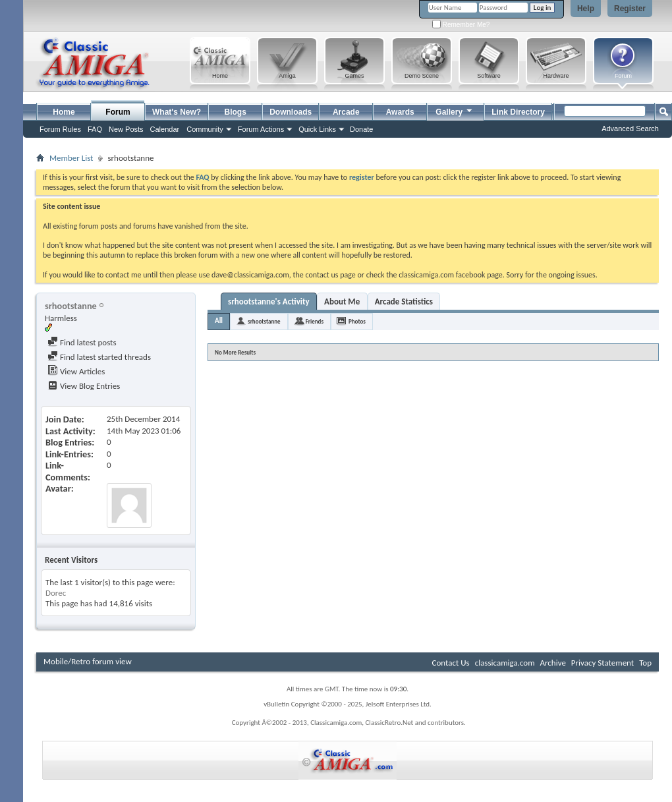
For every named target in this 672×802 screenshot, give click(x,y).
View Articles (76, 371)
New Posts (126, 129)
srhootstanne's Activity (269, 301)
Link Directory (518, 112)
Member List (71, 158)
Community (205, 129)
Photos (357, 321)
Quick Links (317, 129)
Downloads (291, 112)
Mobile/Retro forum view (88, 661)
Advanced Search (630, 129)
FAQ (95, 129)
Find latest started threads (99, 357)
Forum (118, 112)
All (219, 321)
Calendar (165, 129)
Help (586, 9)
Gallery (455, 110)
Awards (400, 112)
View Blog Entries (84, 386)
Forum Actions (261, 129)
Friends (315, 321)
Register (630, 9)
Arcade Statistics (404, 301)
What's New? (177, 112)
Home (64, 112)
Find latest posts (82, 342)
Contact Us (451, 663)
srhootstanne (264, 321)
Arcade (346, 112)
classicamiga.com (505, 663)
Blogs (236, 112)
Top (645, 663)
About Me (342, 301)
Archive (552, 663)
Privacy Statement (602, 663)
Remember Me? (461, 25)
